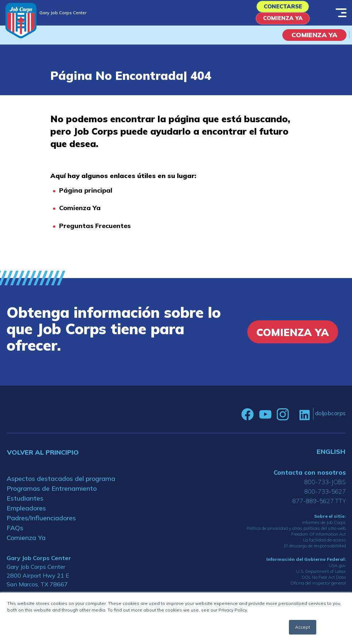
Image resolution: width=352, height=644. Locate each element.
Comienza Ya (283, 22)
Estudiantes (25, 503)
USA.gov (337, 570)
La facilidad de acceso (324, 545)
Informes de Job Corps (324, 527)
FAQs (15, 532)
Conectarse (283, 8)
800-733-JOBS (325, 486)
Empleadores (26, 512)
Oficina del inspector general (318, 588)
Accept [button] (303, 627)
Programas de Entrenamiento (52, 493)
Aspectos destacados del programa (61, 483)
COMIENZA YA (314, 40)
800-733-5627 (325, 496)
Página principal (86, 195)
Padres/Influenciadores (41, 522)
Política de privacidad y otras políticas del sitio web (296, 533)
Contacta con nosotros (310, 477)
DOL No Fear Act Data (324, 582)
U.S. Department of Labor (321, 576)
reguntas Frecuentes (97, 230)
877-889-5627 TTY (319, 505)
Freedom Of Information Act (318, 539)
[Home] (21, 21)
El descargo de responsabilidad (315, 550)
